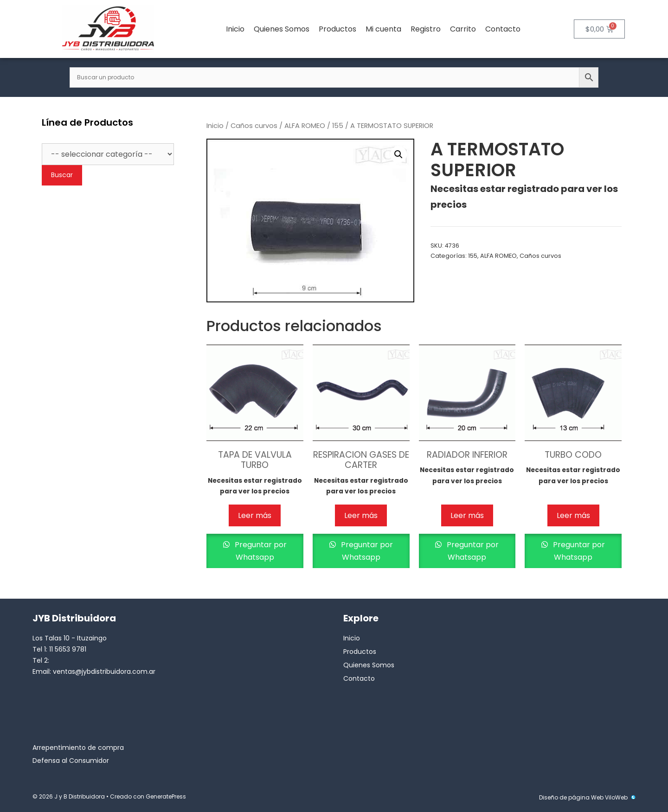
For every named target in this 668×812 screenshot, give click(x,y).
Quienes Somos (282, 29)
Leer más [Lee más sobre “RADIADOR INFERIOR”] (467, 515)
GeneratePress (166, 796)
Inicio (235, 29)
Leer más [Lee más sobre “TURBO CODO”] (573, 515)
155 (338, 126)
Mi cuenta (383, 29)
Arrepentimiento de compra (78, 748)
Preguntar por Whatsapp (260, 551)
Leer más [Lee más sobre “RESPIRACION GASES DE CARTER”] (361, 515)
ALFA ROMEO (305, 126)
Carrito (463, 29)
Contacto (503, 29)
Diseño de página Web (571, 797)
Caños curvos (254, 126)
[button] (398, 154)
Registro (426, 29)
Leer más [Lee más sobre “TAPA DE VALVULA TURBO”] (255, 515)
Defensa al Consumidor (71, 761)
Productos (337, 29)
